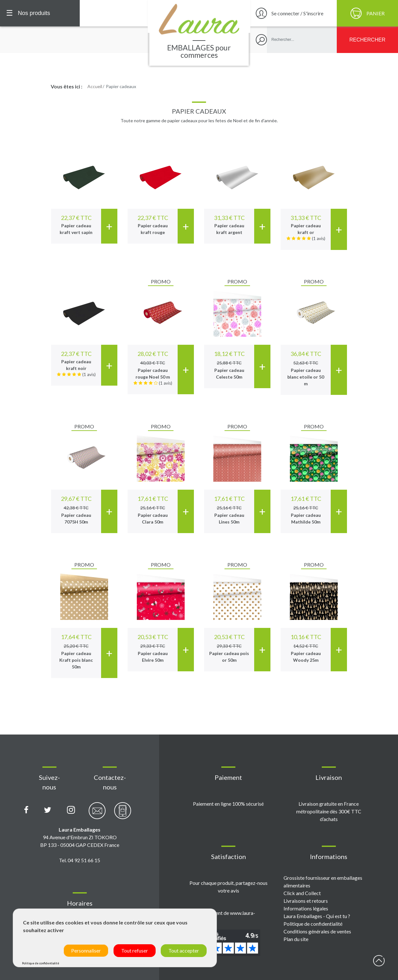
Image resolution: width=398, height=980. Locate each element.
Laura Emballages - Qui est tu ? (317, 916)
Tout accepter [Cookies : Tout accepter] (184, 950)
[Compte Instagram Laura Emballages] (71, 810)
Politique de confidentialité (313, 924)
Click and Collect (302, 893)
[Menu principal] (40, 13)
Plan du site (296, 939)
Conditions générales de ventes (317, 931)
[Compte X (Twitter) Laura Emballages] (48, 810)
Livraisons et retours (306, 901)
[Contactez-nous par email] (97, 814)
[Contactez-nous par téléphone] (123, 814)
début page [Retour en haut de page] (379, 961)
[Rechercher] (367, 40)
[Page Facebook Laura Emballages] (26, 810)
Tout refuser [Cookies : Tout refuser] (135, 950)
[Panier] (367, 13)
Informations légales (306, 908)
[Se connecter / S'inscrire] (293, 13)
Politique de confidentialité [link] (41, 963)
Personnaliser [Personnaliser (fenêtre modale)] (86, 950)
